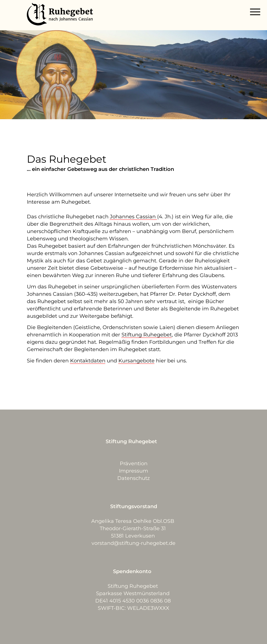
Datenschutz (133, 478)
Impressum (133, 471)
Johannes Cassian (133, 217)
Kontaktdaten (88, 361)
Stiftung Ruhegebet (147, 335)
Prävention (134, 464)
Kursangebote (136, 361)
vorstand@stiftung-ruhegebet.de (133, 543)
